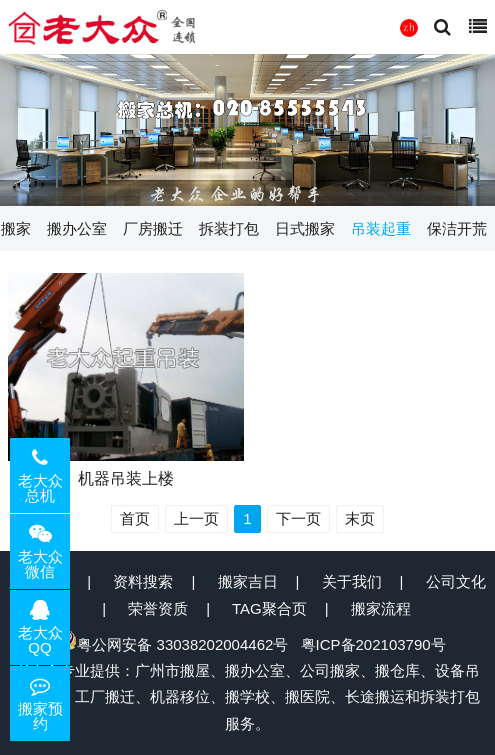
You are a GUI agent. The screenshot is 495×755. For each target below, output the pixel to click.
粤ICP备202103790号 (373, 644)
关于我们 (352, 581)
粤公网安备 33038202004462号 (172, 644)
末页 (360, 518)
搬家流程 (381, 608)
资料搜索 (143, 581)
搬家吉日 (248, 581)
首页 (135, 518)
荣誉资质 (158, 608)
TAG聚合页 (269, 608)
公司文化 (456, 581)
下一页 (298, 518)
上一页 (196, 518)
